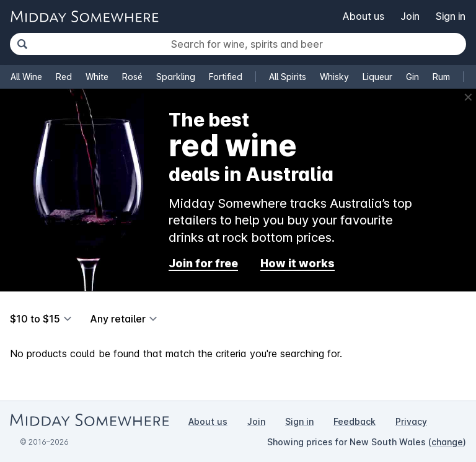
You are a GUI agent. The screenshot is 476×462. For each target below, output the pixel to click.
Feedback (355, 421)
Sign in (451, 16)
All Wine (26, 77)
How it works (297, 263)
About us (364, 16)
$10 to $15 (35, 319)
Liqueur (377, 77)
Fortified (226, 77)
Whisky (334, 77)
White (97, 77)
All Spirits (288, 77)
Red (64, 77)
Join (410, 16)
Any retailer (118, 319)
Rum (441, 77)
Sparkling (176, 77)
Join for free (203, 263)
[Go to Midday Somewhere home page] (84, 16)
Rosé (132, 77)
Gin (412, 77)
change (447, 442)
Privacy (411, 421)
